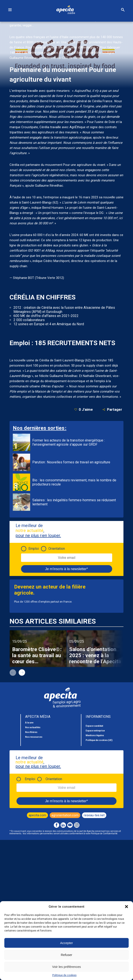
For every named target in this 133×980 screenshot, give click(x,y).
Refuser (66, 955)
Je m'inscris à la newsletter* (66, 569)
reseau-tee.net (94, 815)
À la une (29, 723)
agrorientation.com (65, 815)
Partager (112, 410)
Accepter (66, 943)
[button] (126, 907)
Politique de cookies (64, 975)
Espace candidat (94, 726)
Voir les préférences (66, 967)
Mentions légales (95, 735)
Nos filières (31, 732)
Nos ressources (34, 737)
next (22, 673)
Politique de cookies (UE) (99, 740)
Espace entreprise (95, 731)
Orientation (57, 549)
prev (13, 673)
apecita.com (37, 815)
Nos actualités (33, 727)
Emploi (34, 549)
